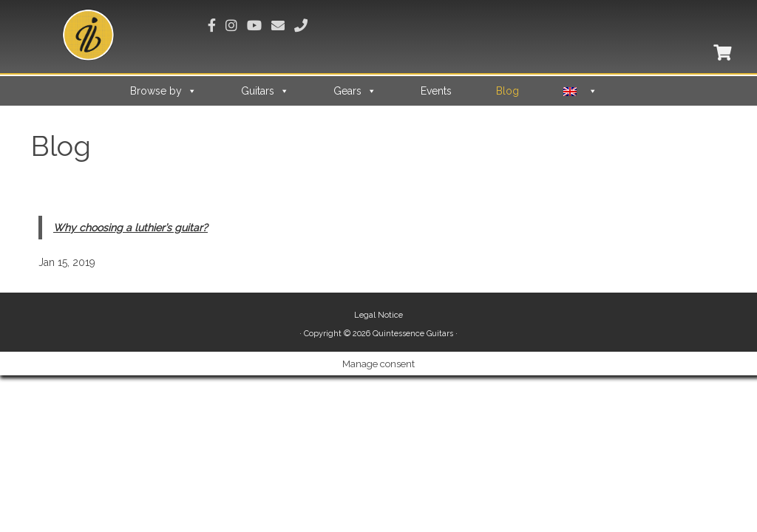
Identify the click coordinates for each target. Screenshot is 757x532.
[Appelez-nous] (306, 25)
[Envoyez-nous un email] (283, 25)
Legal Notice (378, 315)
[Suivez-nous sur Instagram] (236, 25)
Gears (355, 91)
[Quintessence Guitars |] (89, 35)
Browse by (163, 91)
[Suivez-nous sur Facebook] (217, 25)
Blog (508, 91)
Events (436, 91)
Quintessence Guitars (413, 334)
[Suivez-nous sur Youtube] (259, 25)
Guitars (265, 91)
